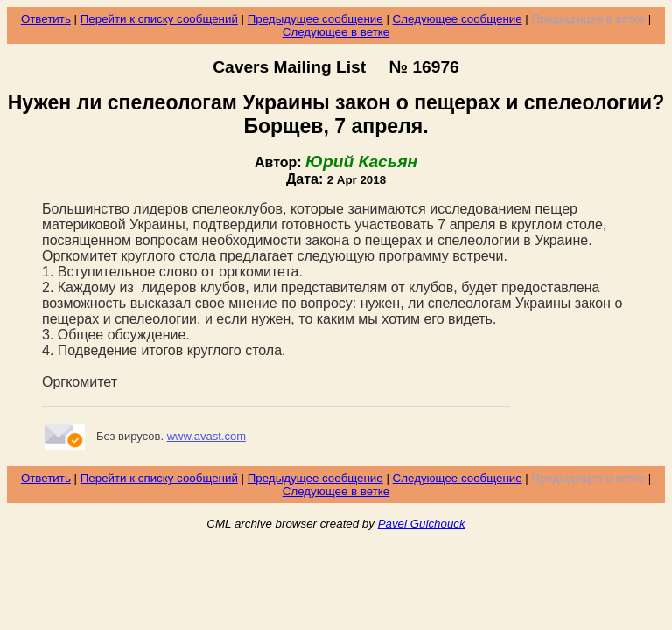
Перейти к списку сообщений (159, 19)
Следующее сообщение (458, 19)
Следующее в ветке (336, 32)
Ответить (46, 19)
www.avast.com (206, 436)
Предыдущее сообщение (315, 19)
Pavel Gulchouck (422, 524)
